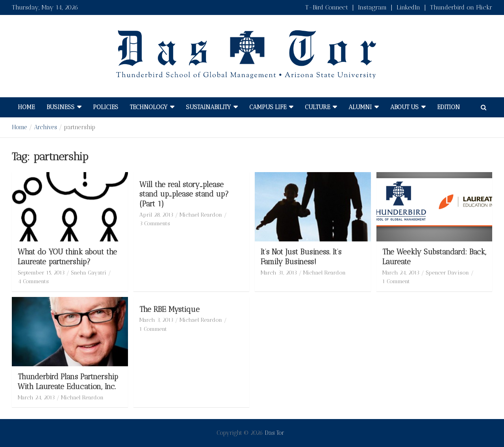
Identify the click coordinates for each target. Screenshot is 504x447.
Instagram (372, 7)
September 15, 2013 (41, 273)
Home (26, 107)
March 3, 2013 (156, 320)
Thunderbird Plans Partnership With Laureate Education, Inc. (68, 382)
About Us (404, 107)
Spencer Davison (447, 273)
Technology (149, 107)
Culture (317, 107)
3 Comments (155, 223)
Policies (106, 107)
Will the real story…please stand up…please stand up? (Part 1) (184, 194)
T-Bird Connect (327, 7)
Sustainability (208, 107)
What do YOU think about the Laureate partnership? (67, 257)
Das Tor (274, 433)
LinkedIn (408, 7)
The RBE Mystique (170, 309)
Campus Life (268, 107)
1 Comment (396, 281)
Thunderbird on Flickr (461, 7)
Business (60, 107)
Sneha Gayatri (89, 273)
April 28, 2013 (156, 215)
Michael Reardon (201, 215)
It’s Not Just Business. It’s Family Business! (301, 257)
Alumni (360, 107)
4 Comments (33, 281)
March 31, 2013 (279, 273)
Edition (448, 107)
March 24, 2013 (401, 273)
